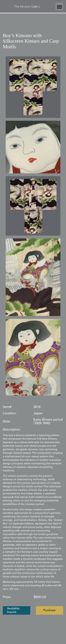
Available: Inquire (13, 610)
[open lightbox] (33, 87)
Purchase (50, 610)
